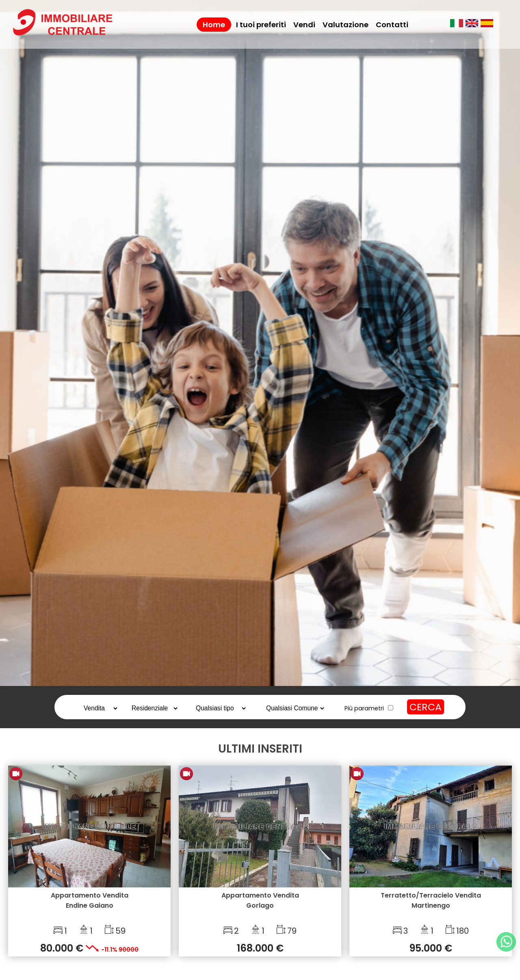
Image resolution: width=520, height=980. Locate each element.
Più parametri (364, 708)
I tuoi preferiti (261, 25)
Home (214, 25)
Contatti (392, 25)
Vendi (304, 25)
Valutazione (346, 25)
